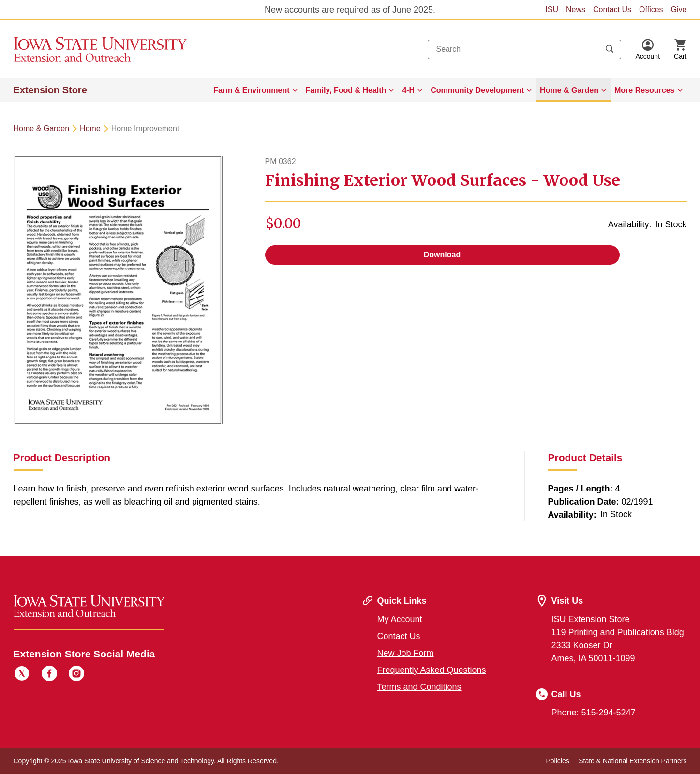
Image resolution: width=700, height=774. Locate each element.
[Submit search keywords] (610, 49)
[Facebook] (49, 675)
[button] (648, 49)
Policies (557, 761)
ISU (552, 9)
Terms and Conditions (419, 687)
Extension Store (50, 90)
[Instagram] (76, 675)
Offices (651, 9)
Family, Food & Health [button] (346, 90)
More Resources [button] (645, 90)
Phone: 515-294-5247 (594, 713)
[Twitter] (22, 675)
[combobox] (524, 49)
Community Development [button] (477, 90)
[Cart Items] (680, 49)
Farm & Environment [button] (251, 90)
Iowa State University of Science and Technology (141, 761)
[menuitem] (255, 90)
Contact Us (612, 9)
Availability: (630, 224)
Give (679, 9)
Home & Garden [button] (569, 90)
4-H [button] (408, 90)
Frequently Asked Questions (432, 670)
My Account (400, 619)
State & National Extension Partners (633, 761)
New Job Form (406, 653)
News (576, 9)
